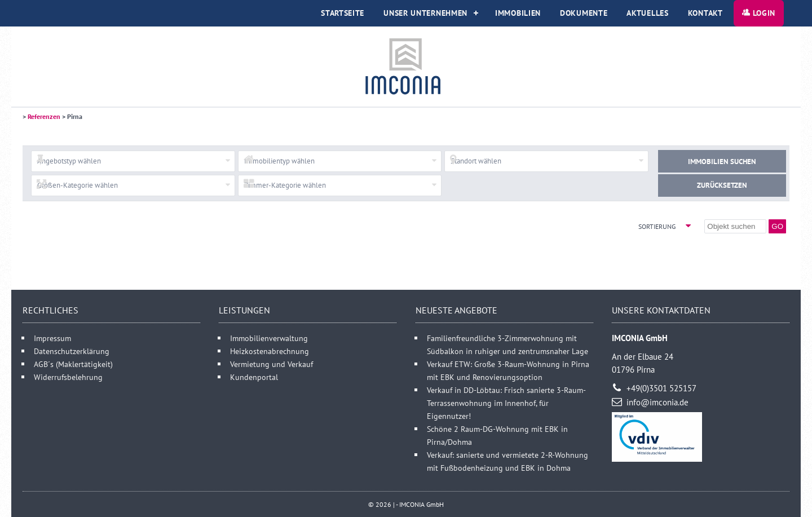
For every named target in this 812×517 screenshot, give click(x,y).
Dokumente (584, 13)
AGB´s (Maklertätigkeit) (73, 364)
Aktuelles (647, 13)
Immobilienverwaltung (269, 338)
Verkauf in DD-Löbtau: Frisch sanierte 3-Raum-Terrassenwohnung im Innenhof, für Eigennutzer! (506, 403)
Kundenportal (254, 377)
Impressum (52, 338)
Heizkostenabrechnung (270, 351)
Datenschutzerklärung (72, 351)
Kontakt (705, 13)
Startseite (343, 13)
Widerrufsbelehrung (68, 377)
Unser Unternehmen (425, 13)
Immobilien (518, 13)
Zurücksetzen (722, 185)
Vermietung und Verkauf (272, 364)
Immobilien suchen (722, 162)
